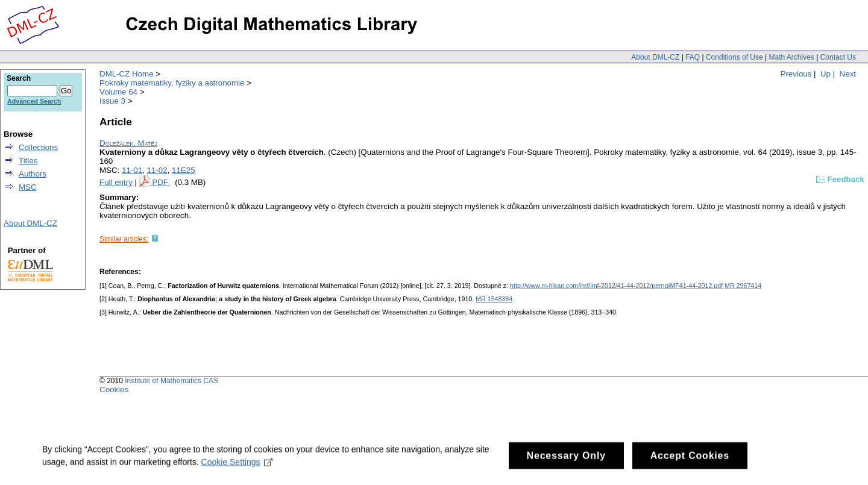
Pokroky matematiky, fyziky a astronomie (172, 83)
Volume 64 (118, 92)
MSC (28, 187)
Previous (796, 74)
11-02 (157, 170)
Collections (38, 147)
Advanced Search (34, 101)
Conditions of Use (734, 57)
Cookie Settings (237, 468)
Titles (28, 161)
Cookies (114, 390)
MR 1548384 (494, 299)
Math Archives (791, 57)
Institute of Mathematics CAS (171, 381)
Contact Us (838, 57)
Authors (33, 174)
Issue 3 (112, 101)
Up (826, 74)
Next (848, 74)
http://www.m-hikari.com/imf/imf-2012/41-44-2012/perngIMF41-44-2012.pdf (616, 286)
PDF (161, 182)
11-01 (132, 170)
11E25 (184, 170)
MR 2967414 (743, 286)
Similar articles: (124, 239)
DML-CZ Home (127, 74)
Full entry (116, 182)
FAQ (693, 57)
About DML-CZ (655, 57)
